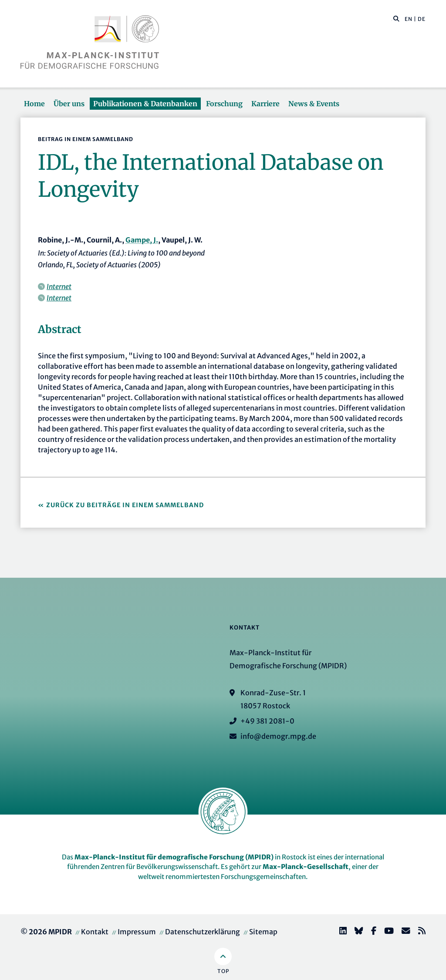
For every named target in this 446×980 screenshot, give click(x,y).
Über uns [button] (69, 104)
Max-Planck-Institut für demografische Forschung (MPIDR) (174, 857)
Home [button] (34, 104)
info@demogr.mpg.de (278, 736)
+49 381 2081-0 (267, 721)
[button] (396, 18)
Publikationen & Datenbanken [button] (145, 104)
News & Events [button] (314, 104)
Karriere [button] (265, 104)
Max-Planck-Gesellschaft (306, 867)
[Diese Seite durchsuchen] (392, 19)
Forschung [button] (224, 104)
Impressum (137, 932)
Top (223, 971)
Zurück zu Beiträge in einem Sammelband (125, 505)
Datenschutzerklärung (203, 932)
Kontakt (95, 932)
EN (409, 19)
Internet (59, 286)
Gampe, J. (142, 240)
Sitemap (263, 932)
